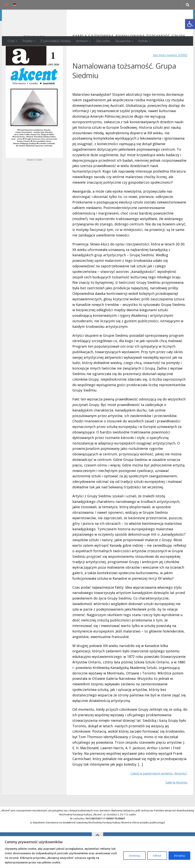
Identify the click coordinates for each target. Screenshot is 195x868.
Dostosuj (134, 856)
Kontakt (143, 41)
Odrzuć (157, 856)
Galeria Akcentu (174, 797)
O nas (11, 41)
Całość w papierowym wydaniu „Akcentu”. (154, 788)
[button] (190, 24)
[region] (97, 852)
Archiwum (82, 41)
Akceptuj (179, 856)
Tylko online (103, 41)
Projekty (28, 41)
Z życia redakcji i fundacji (56, 41)
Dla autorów (123, 41)
